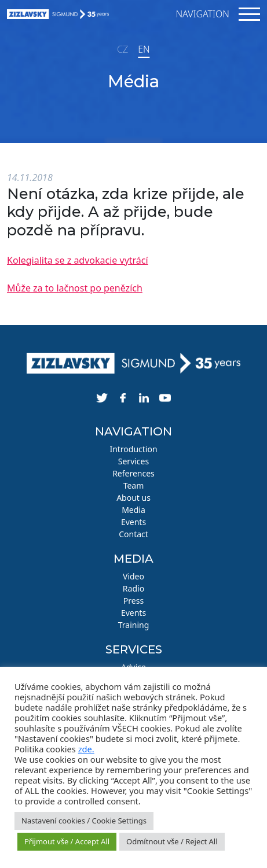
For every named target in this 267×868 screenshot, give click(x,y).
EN (144, 49)
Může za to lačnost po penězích (75, 288)
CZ (122, 49)
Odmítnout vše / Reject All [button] (172, 841)
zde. (86, 749)
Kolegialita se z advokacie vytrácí (78, 260)
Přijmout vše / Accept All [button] (67, 841)
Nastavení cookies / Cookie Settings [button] (84, 821)
